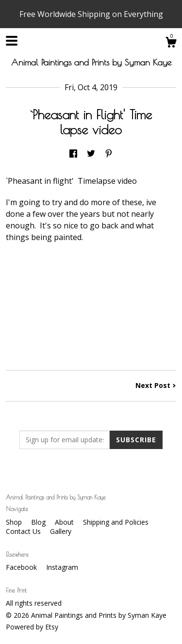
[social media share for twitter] (91, 154)
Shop (15, 522)
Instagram (62, 567)
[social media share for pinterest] (109, 154)
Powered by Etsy (32, 627)
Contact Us (24, 531)
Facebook (22, 567)
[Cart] (171, 43)
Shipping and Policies (116, 522)
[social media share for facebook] (73, 154)
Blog (39, 522)
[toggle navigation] (12, 41)
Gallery (61, 531)
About (65, 522)
